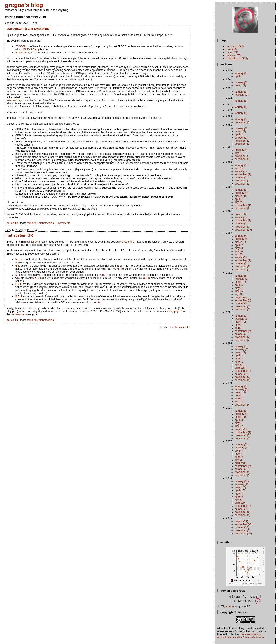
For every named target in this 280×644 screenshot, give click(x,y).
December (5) (242, 380)
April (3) (239, 420)
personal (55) (234, 55)
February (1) (241, 95)
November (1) (242, 141)
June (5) (239, 497)
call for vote (33, 242)
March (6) (240, 487)
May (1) (239, 325)
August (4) (241, 297)
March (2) (240, 322)
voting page (173, 312)
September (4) (243, 331)
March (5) (240, 242)
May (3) (239, 248)
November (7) (242, 530)
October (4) (241, 374)
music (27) (232, 52)
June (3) (239, 457)
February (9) (241, 484)
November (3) (242, 227)
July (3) (239, 294)
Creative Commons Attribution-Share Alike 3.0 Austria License (241, 636)
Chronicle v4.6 (182, 328)
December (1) (242, 144)
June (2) (239, 426)
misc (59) (231, 49)
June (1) (239, 328)
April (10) (240, 491)
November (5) (242, 267)
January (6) (241, 346)
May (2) (239, 359)
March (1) (240, 85)
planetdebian (46, 223)
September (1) (243, 205)
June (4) (239, 251)
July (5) (239, 365)
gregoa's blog (24, 5)
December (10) (243, 534)
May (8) (239, 494)
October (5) (241, 303)
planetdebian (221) (237, 59)
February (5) (241, 239)
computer (32, 223)
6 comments (63, 223)
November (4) (242, 337)
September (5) (243, 300)
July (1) (239, 153)
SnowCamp (22, 53)
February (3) (241, 279)
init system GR (20, 235)
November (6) (242, 512)
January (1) (241, 73)
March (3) (240, 282)
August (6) (241, 503)
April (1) (239, 76)
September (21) (244, 524)
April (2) (239, 245)
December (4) (242, 340)
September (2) (243, 174)
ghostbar (230, 606)
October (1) (241, 138)
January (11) (242, 481)
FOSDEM (21, 46)
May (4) (239, 288)
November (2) (242, 377)
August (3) (241, 257)
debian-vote (18, 315)
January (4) (241, 236)
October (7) (241, 334)
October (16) (242, 527)
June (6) (239, 291)
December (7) (242, 310)
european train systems (28, 28)
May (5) (239, 454)
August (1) (241, 171)
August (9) (241, 463)
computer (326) (235, 46)
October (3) (241, 263)
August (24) (241, 521)
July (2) (239, 202)
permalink (12, 223)
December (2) (242, 122)
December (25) (243, 230)
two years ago (15, 100)
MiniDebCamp (31, 50)
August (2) (241, 217)
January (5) (241, 276)
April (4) (239, 356)
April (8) (239, 451)
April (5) (239, 285)
